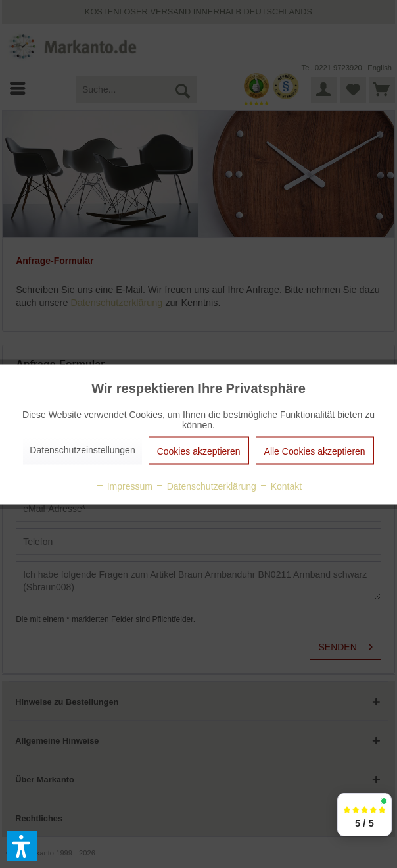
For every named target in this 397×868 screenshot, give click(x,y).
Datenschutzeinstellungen (82, 449)
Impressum (124, 486)
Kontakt (280, 486)
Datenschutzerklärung (206, 486)
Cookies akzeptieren (199, 451)
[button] (22, 846)
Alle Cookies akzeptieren (315, 451)
